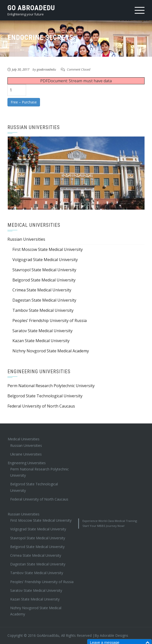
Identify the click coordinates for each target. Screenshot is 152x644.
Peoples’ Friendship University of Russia (50, 321)
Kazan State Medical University (41, 341)
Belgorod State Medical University (44, 280)
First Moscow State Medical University (48, 249)
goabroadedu (46, 69)
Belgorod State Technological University (45, 396)
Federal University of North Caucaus (41, 406)
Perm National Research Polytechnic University (51, 386)
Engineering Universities (27, 463)
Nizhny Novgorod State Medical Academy (51, 351)
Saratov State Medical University (42, 331)
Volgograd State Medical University (45, 260)
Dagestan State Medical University (44, 300)
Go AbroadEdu (31, 8)
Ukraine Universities (26, 454)
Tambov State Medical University (43, 310)
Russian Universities (26, 239)
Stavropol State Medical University (44, 270)
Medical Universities (24, 439)
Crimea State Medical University (42, 290)
